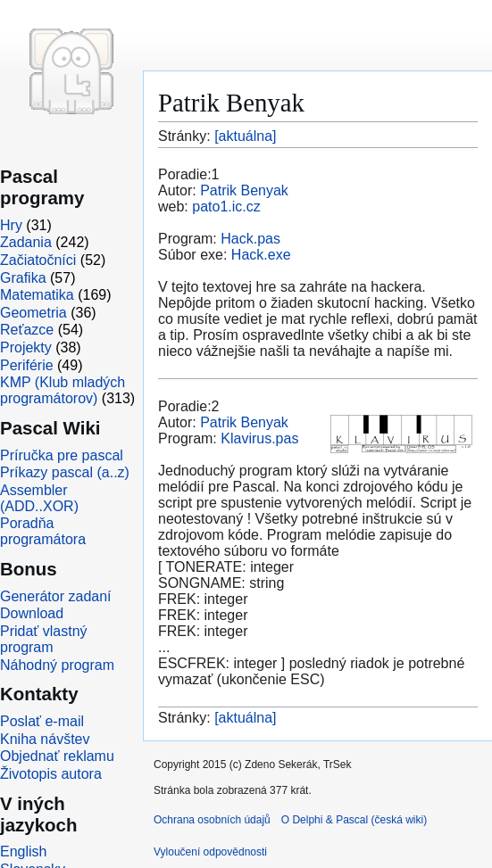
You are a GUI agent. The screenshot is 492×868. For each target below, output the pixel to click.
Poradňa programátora (43, 531)
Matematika (37, 295)
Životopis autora (51, 774)
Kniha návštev (45, 739)
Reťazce (27, 330)
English (23, 851)
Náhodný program (57, 665)
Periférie (27, 365)
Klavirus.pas (259, 438)
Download (32, 613)
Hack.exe (261, 255)
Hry (11, 225)
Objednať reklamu (57, 756)
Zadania (26, 242)
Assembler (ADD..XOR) (39, 498)
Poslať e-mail (42, 721)
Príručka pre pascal (62, 455)
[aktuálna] (245, 136)
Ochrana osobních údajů (212, 820)
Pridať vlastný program (44, 639)
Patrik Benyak (244, 190)
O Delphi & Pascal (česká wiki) (354, 820)
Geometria (33, 313)
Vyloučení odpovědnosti (210, 852)
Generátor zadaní (56, 596)
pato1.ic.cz (226, 207)
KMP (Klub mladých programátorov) (63, 390)
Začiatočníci (38, 260)
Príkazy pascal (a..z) (65, 472)
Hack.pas (250, 239)
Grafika (23, 278)
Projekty (26, 347)
